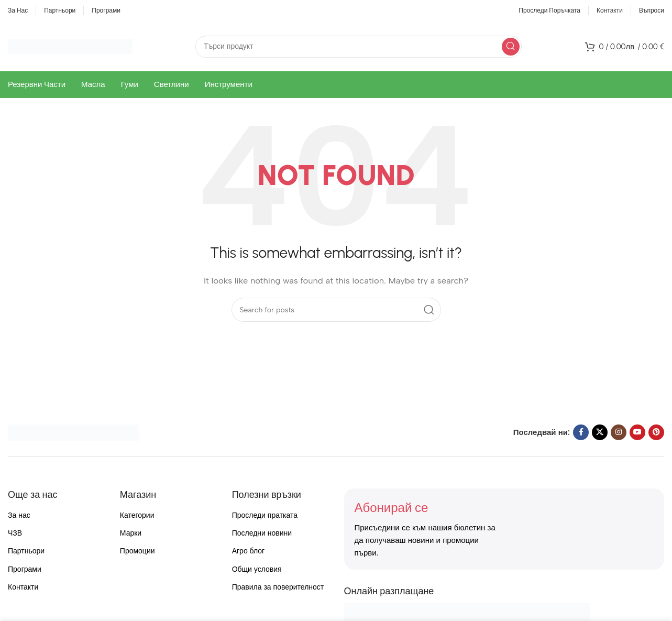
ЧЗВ (15, 533)
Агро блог (249, 551)
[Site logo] (70, 46)
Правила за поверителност (278, 587)
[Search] (359, 47)
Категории (137, 515)
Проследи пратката (265, 515)
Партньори (26, 551)
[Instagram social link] (619, 432)
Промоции (137, 551)
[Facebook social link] (581, 432)
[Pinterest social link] (656, 432)
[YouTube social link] (637, 432)
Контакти (23, 587)
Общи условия (257, 569)
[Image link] (73, 432)
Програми (25, 569)
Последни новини (262, 533)
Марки (131, 533)
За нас (19, 515)
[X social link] (600, 432)
